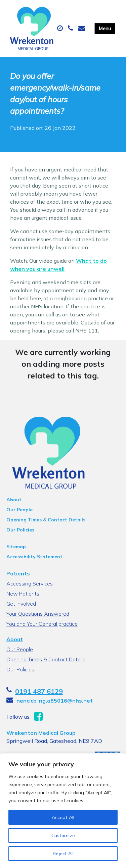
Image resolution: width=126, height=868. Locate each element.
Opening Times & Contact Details (46, 520)
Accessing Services (30, 583)
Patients (18, 573)
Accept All (63, 817)
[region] (63, 811)
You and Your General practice (42, 624)
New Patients (23, 594)
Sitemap (16, 547)
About (14, 500)
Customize (63, 835)
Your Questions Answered (38, 614)
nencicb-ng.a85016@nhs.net (55, 701)
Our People (19, 510)
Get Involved (21, 604)
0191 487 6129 (39, 691)
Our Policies (20, 530)
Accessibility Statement (34, 557)
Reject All (63, 854)
